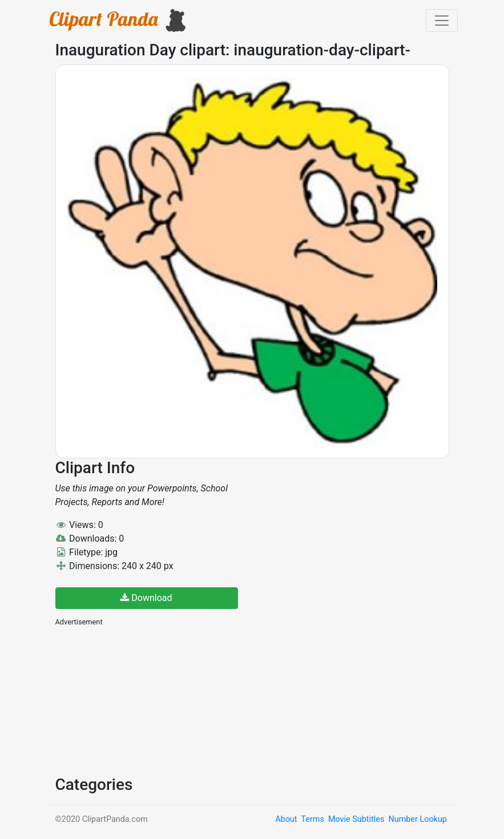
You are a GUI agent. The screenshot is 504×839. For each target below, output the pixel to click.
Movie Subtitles (356, 819)
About (286, 819)
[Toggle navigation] (442, 21)
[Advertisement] (141, 700)
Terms (312, 819)
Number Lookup (417, 819)
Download (146, 598)
